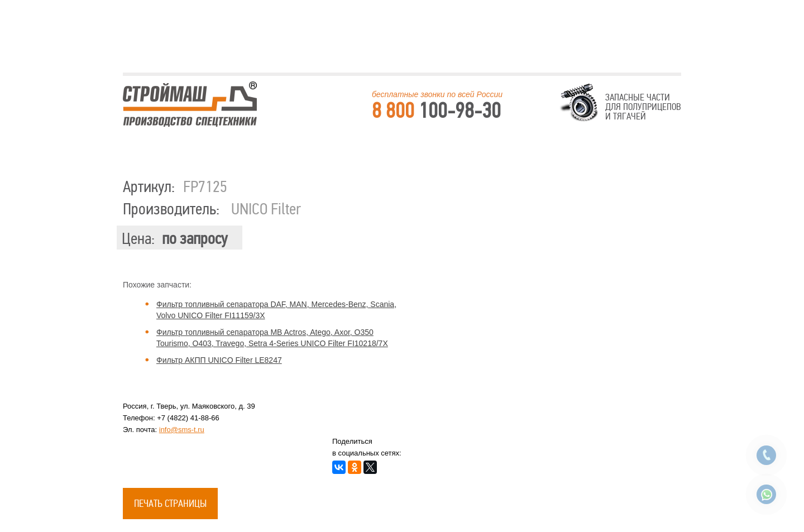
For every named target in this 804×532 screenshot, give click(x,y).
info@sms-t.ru (182, 430)
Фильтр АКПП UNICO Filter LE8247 (219, 360)
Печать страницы (170, 504)
